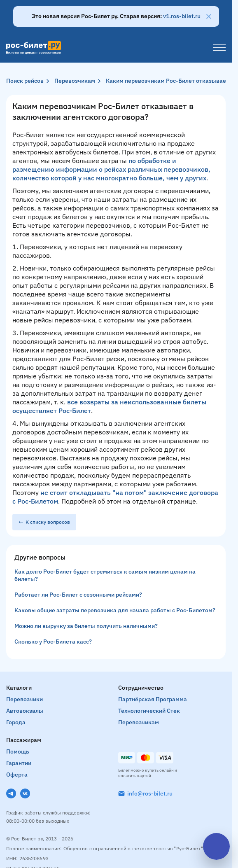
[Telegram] (11, 793)
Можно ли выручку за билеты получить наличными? (86, 626)
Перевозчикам (75, 81)
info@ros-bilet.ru (150, 793)
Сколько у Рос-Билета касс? (53, 642)
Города (16, 722)
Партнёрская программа (153, 699)
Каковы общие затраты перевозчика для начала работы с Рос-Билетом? (115, 610)
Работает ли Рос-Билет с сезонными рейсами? (78, 595)
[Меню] (219, 48)
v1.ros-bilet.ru (182, 16)
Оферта (17, 775)
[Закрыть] (209, 16)
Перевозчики (24, 699)
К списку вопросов (44, 522)
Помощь (18, 751)
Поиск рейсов (25, 81)
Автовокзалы (25, 711)
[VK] (25, 793)
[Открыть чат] (216, 846)
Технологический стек (149, 711)
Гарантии (19, 763)
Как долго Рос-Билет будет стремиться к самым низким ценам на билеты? (105, 575)
